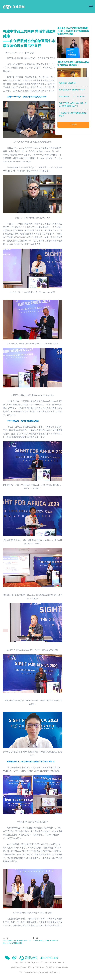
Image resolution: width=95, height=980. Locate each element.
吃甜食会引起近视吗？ (68, 83)
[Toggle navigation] (91, 7)
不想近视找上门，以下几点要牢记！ (73, 96)
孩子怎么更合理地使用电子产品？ (72, 90)
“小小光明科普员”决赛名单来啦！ (46, 941)
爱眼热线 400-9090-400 (38, 958)
